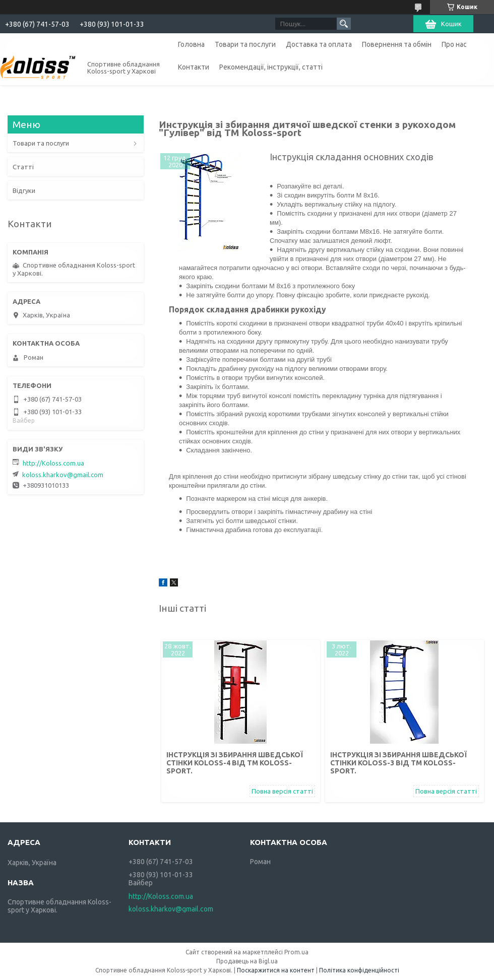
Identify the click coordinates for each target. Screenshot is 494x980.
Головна (191, 44)
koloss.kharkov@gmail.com (63, 475)
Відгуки (24, 190)
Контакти (194, 67)
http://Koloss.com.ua (53, 463)
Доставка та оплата (319, 44)
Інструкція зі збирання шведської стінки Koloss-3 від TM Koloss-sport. (398, 763)
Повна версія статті (282, 791)
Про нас (454, 44)
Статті (23, 167)
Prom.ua (296, 952)
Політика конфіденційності (359, 970)
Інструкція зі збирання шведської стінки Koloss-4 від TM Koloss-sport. (235, 763)
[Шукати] (344, 24)
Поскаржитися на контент (276, 970)
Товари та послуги (245, 44)
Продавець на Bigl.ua (247, 961)
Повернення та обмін (397, 44)
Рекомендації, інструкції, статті (271, 67)
